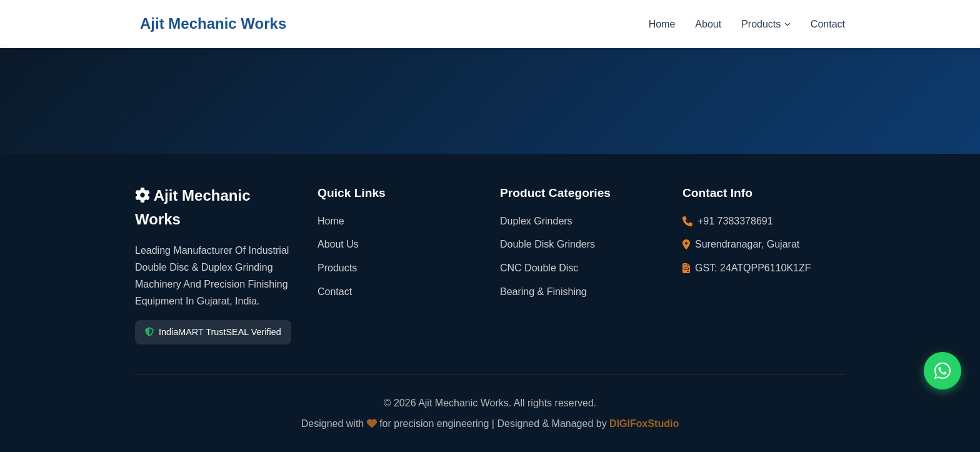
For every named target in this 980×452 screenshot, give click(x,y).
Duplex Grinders (536, 221)
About (708, 24)
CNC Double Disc (539, 268)
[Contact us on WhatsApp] (942, 371)
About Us (338, 244)
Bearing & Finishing (543, 292)
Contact (828, 24)
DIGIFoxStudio (644, 424)
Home (662, 24)
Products (766, 24)
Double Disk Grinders (547, 244)
